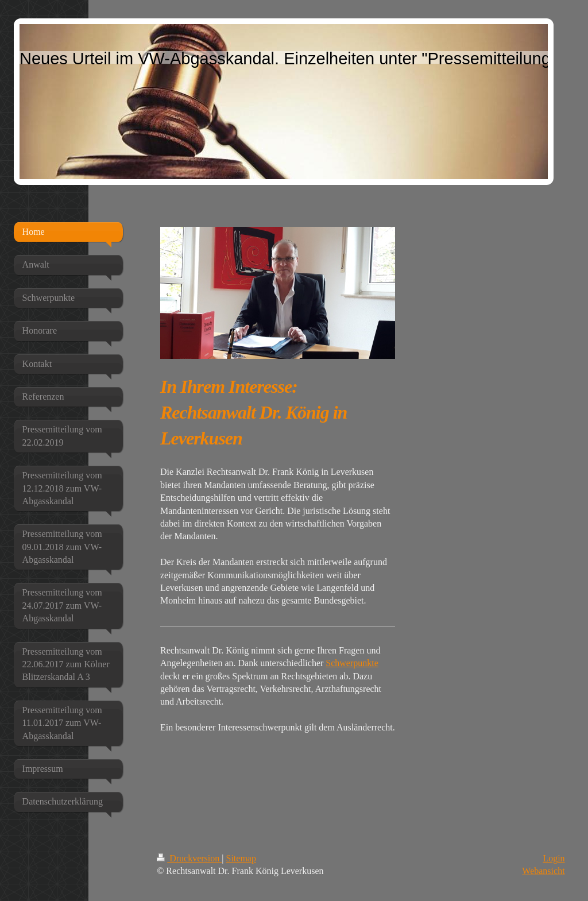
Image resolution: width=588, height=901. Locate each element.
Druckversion (189, 858)
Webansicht (543, 871)
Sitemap (241, 858)
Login (554, 858)
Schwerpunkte (352, 663)
